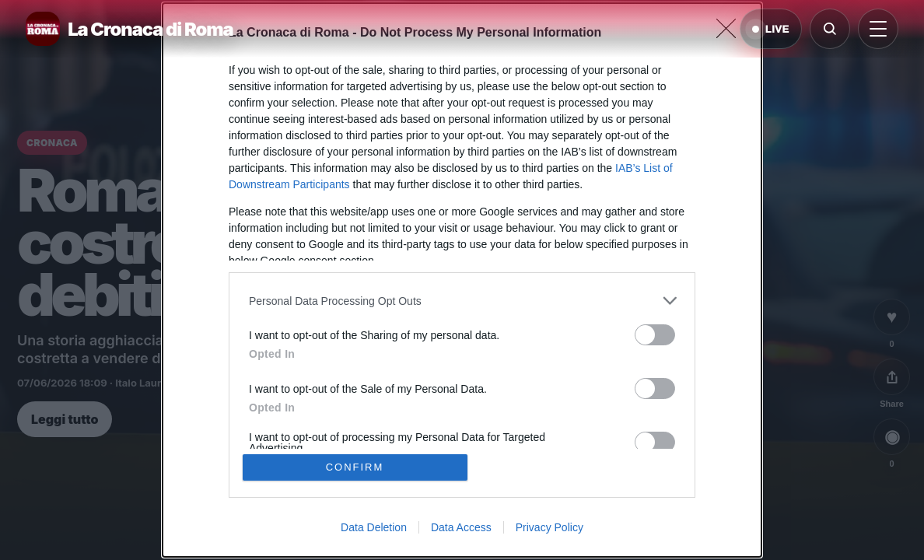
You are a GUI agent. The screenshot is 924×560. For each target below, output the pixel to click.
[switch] (655, 335)
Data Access (461, 527)
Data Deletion (374, 527)
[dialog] (462, 280)
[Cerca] (830, 29)
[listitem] (462, 301)
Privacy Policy (549, 527)
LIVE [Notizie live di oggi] (771, 29)
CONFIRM (355, 467)
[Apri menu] (878, 29)
